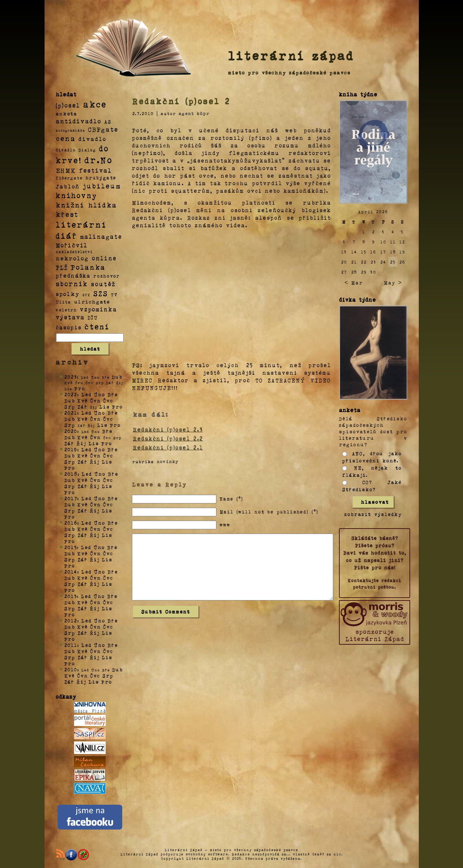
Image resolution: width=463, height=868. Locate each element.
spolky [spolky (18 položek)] (68, 294)
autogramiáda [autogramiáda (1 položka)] (70, 130)
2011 (71, 645)
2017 (71, 498)
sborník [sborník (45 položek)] (72, 284)
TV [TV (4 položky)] (114, 294)
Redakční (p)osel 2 (181, 101)
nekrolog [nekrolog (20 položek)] (72, 258)
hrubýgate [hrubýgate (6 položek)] (101, 177)
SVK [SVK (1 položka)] (86, 294)
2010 (71, 669)
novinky (168, 461)
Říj (81, 443)
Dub (117, 377)
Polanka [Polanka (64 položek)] (88, 267)
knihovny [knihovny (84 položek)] (77, 195)
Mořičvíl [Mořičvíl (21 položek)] (72, 245)
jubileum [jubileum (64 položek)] (102, 186)
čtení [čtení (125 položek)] (97, 326)
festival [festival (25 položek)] (95, 170)
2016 (71, 523)
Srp (70, 406)
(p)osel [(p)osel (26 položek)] (68, 105)
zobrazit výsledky (373, 514)
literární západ (291, 55)
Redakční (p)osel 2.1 (168, 447)
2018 (71, 474)
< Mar (354, 282)
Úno (100, 394)
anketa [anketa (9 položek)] (67, 113)
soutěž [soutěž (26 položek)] (103, 284)
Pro (80, 388)
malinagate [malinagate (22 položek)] (101, 236)
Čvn (96, 400)
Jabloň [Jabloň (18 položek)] (68, 186)
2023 (71, 377)
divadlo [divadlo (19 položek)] (92, 139)
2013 (71, 596)
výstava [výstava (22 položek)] (70, 317)
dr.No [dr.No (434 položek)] (99, 159)
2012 (71, 620)
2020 (71, 431)
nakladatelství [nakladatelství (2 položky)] (74, 252)
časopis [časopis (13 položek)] (69, 327)
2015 (71, 547)
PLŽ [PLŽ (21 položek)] (62, 267)
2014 (71, 572)
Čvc (108, 400)
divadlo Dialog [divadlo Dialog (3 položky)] (76, 150)
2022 (71, 394)
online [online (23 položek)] (104, 258)
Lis (105, 406)
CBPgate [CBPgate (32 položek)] (103, 129)
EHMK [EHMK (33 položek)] (66, 170)
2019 (71, 449)
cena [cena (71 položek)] (66, 138)
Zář (83, 406)
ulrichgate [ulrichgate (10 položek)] (92, 301)
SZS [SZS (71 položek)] (101, 293)
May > (393, 282)
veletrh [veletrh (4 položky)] (66, 310)
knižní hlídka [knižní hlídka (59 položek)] (86, 205)
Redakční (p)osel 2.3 (168, 429)
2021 (71, 413)
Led (86, 394)
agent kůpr (194, 113)
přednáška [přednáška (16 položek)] (73, 275)
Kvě (83, 400)
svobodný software (207, 854)
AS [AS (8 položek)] (108, 121)
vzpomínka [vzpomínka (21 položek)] (98, 309)
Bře (113, 394)
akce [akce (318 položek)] (95, 104)
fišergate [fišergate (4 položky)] (69, 178)
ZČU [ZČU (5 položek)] (93, 317)
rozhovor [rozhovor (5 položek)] (107, 276)
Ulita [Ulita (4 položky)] (63, 302)
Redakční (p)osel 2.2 (168, 438)
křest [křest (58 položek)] (67, 214)
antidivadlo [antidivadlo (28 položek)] (79, 121)
